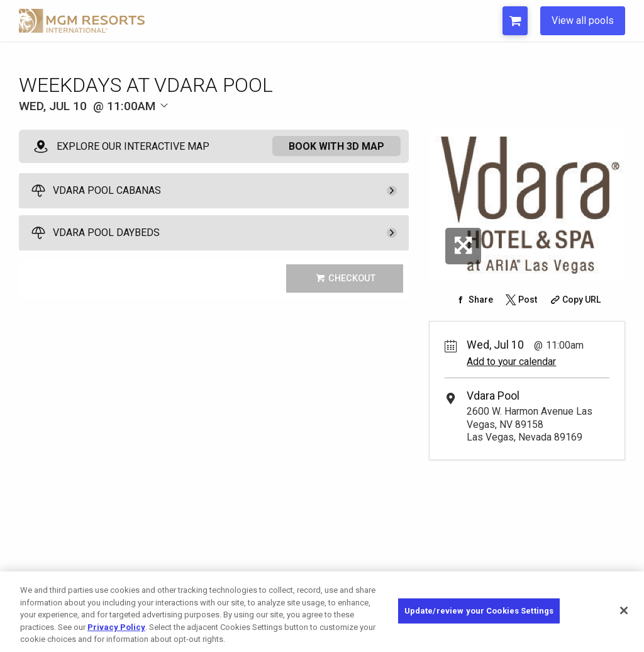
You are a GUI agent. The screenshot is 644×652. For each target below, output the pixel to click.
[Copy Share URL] (575, 300)
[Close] (624, 610)
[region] (322, 612)
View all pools (583, 20)
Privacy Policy (116, 627)
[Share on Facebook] (473, 300)
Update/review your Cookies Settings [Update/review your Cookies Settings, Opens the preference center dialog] (479, 611)
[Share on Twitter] (520, 300)
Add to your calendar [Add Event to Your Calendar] (511, 362)
